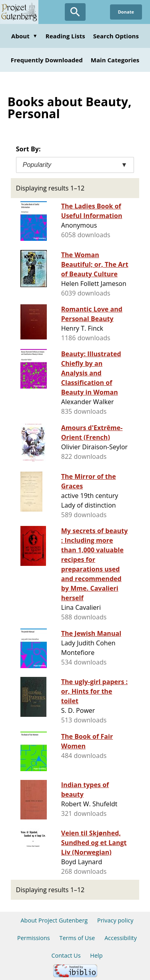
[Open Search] (75, 12)
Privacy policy (115, 920)
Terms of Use (77, 938)
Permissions (34, 938)
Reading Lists (65, 36)
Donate (126, 12)
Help (96, 955)
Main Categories (115, 60)
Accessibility (121, 938)
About (24, 36)
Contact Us (66, 955)
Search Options (116, 36)
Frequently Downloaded (47, 60)
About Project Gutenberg (54, 920)
